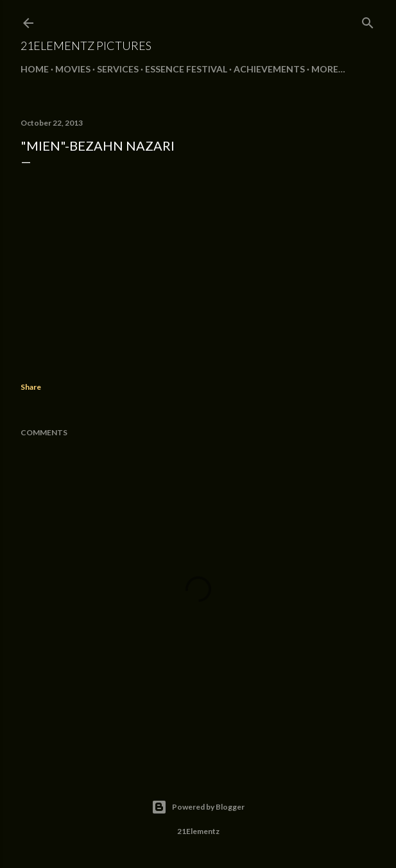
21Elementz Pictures (86, 46)
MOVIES (73, 69)
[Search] (368, 20)
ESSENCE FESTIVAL (186, 69)
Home (35, 69)
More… (328, 69)
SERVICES (118, 69)
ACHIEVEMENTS (269, 69)
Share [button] (31, 387)
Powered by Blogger (198, 807)
